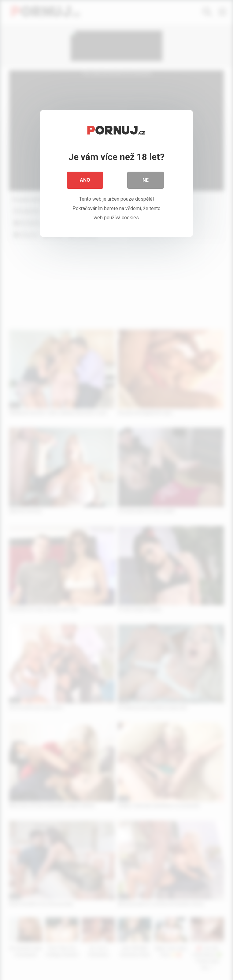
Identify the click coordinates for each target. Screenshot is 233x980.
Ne (146, 180)
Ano (85, 180)
